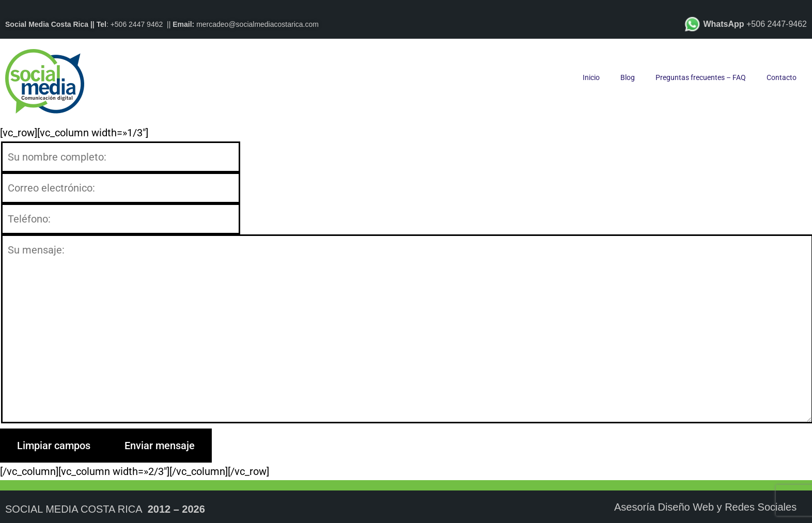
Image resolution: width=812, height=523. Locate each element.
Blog (628, 77)
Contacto (782, 77)
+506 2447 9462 (137, 24)
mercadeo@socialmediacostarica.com (257, 24)
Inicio (591, 77)
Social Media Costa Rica (74, 509)
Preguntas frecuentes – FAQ (701, 77)
